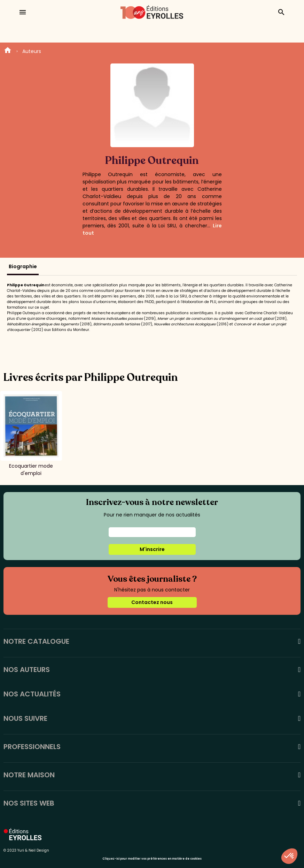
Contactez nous (152, 602)
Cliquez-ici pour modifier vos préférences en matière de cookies (152, 859)
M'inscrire (152, 549)
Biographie (23, 266)
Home (8, 51)
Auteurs (32, 51)
